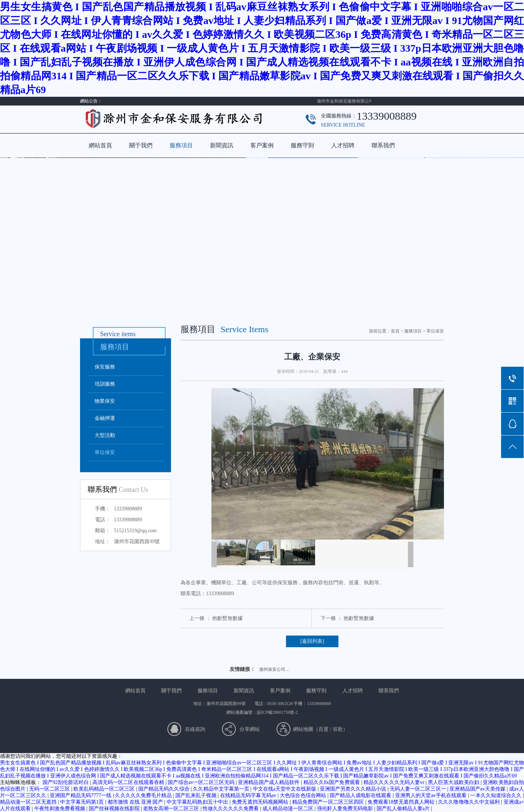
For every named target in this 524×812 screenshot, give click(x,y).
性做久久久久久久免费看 (231, 809)
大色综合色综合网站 (304, 795)
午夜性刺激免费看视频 (60, 809)
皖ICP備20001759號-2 (277, 712)
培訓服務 (105, 384)
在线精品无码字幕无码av (249, 795)
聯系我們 (383, 145)
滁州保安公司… (274, 669)
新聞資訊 (222, 145)
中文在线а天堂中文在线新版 (285, 789)
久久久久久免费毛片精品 (144, 795)
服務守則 (302, 145)
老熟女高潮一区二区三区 (172, 809)
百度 (323, 729)
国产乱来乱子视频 (197, 795)
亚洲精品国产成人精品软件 (269, 782)
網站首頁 (100, 145)
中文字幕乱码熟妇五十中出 (198, 802)
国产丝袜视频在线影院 (115, 809)
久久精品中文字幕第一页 (222, 789)
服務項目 (181, 145)
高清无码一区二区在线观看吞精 (129, 782)
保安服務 (105, 367)
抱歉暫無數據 (227, 618)
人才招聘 (343, 145)
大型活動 (105, 435)
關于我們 (141, 145)
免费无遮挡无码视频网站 (261, 802)
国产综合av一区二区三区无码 (202, 782)
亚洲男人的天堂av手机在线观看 (432, 795)
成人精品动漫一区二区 (289, 809)
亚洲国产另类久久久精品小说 (354, 789)
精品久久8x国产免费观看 (332, 782)
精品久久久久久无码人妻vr (395, 782)
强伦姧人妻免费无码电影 (346, 809)
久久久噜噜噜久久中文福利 (470, 802)
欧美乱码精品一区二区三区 (105, 789)
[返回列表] (312, 641)
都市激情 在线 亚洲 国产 (136, 802)
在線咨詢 (195, 729)
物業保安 (105, 401)
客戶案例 (262, 145)
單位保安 (105, 452)
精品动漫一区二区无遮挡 (29, 802)
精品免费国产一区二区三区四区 (329, 802)
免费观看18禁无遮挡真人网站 (402, 802)
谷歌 (338, 729)
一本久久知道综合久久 (497, 795)
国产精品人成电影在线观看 (361, 795)
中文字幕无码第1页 (83, 802)
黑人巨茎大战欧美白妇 (454, 782)
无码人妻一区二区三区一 (418, 789)
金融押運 (105, 418)
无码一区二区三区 (50, 789)
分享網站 (250, 729)
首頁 (395, 331)
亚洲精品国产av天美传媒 (478, 789)
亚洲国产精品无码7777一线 (81, 795)
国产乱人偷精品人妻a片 (404, 809)
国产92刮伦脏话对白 (66, 782)
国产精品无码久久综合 (164, 789)
